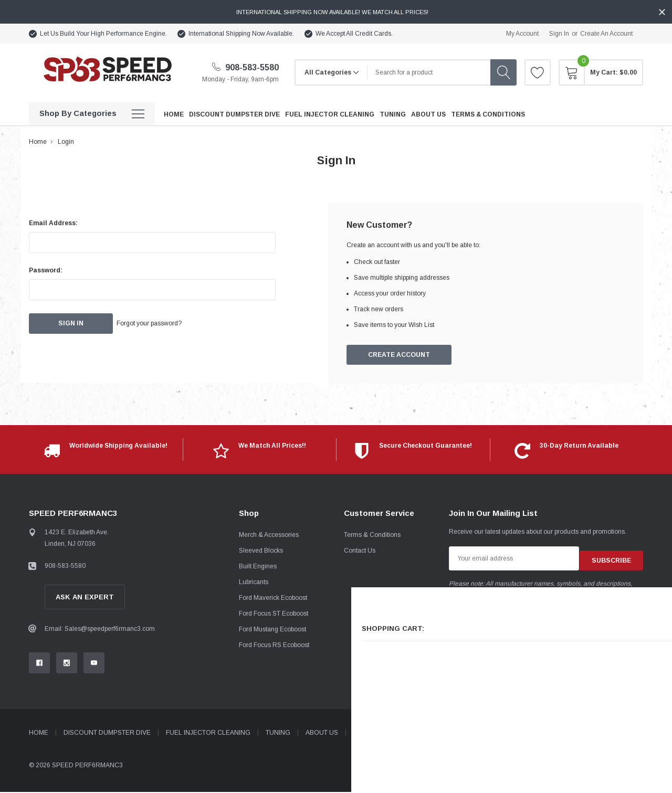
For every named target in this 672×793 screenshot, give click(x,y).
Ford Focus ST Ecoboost (274, 615)
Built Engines (258, 567)
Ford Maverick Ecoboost (273, 599)
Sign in (559, 34)
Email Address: (53, 223)
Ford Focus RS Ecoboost (274, 646)
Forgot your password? (163, 324)
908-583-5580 (245, 67)
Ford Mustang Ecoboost (272, 630)
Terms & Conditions (372, 536)
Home (38, 142)
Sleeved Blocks (261, 552)
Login (66, 142)
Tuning (278, 734)
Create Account (400, 356)
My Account (522, 34)
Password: (46, 270)
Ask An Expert (85, 598)
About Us (322, 734)
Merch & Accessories (269, 536)
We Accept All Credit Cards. (354, 34)
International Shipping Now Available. (241, 34)
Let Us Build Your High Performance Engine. (103, 34)
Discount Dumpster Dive (107, 734)
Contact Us (360, 552)
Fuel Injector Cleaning (208, 734)
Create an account (606, 34)
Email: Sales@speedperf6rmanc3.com (100, 630)
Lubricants (254, 583)
